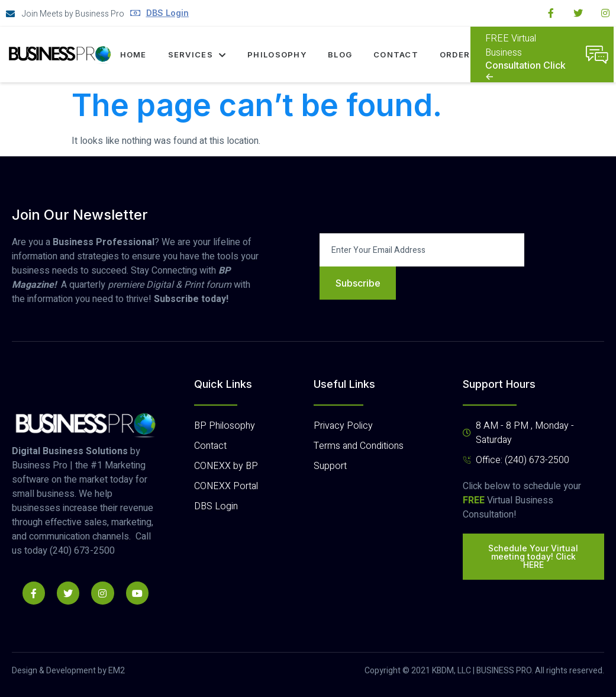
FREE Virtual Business (511, 46)
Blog (340, 54)
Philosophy (277, 54)
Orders (458, 54)
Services (197, 54)
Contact (396, 54)
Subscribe (358, 283)
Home (133, 54)
